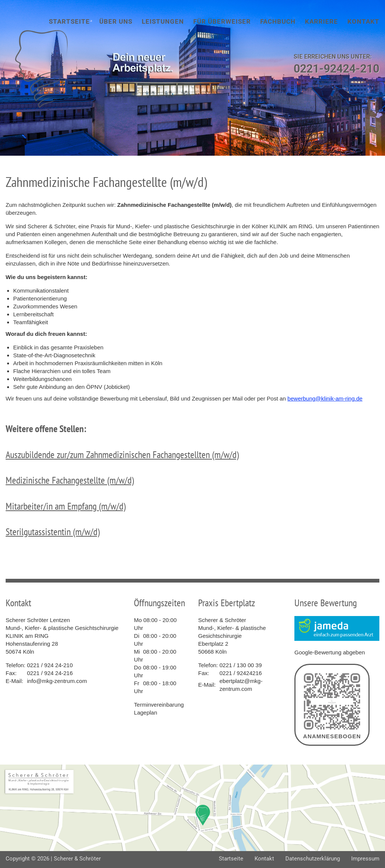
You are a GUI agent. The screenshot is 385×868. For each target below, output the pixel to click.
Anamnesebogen (332, 705)
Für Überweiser (222, 21)
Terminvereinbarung (159, 705)
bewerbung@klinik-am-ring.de (325, 398)
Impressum (365, 859)
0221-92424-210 (336, 69)
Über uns (116, 21)
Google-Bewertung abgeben (330, 652)
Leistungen (163, 21)
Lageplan (146, 712)
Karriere (321, 21)
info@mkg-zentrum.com (57, 681)
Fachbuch (278, 21)
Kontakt (363, 21)
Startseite (69, 21)
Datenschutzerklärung (313, 859)
